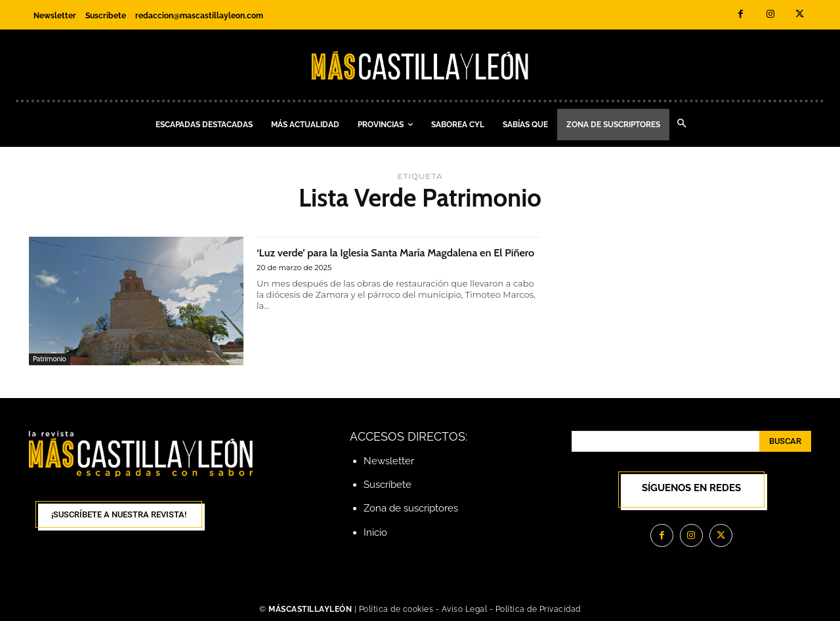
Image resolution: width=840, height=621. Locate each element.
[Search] (785, 441)
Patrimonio (50, 359)
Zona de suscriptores (411, 508)
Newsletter (389, 461)
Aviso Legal (466, 609)
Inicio (375, 532)
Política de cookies (396, 609)
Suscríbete (388, 485)
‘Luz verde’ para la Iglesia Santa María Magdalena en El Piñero (365, 259)
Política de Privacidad (538, 609)
